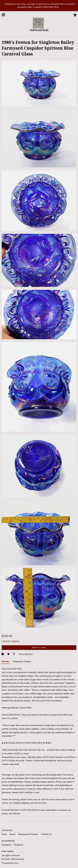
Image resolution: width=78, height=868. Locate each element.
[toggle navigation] (3, 15)
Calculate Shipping (10, 641)
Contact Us (46, 834)
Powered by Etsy (10, 863)
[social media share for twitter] (9, 654)
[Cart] (75, 16)
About (13, 834)
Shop (4, 834)
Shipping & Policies (22, 662)
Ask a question (26, 654)
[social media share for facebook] (3, 654)
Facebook (19, 845)
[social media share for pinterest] (14, 654)
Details (6, 662)
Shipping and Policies (28, 834)
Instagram (7, 845)
